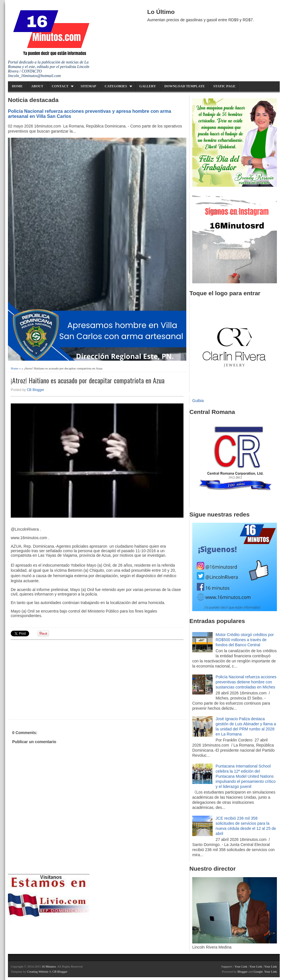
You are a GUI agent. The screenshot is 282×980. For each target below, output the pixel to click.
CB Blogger (36, 390)
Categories (116, 86)
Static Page (224, 86)
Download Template (185, 86)
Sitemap (88, 86)
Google (258, 972)
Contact (60, 86)
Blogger (243, 972)
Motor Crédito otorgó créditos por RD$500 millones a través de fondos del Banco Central (245, 640)
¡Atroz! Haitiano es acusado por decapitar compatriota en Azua (88, 380)
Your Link (241, 966)
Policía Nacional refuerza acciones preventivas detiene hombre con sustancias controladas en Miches (246, 682)
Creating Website (38, 972)
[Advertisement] (55, 679)
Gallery (148, 86)
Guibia (198, 401)
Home (17, 86)
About (37, 86)
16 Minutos (49, 966)
